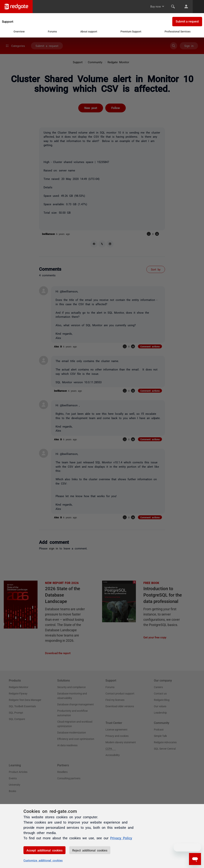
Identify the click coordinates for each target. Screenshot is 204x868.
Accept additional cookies (44, 850)
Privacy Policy (121, 838)
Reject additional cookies (90, 850)
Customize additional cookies (43, 860)
